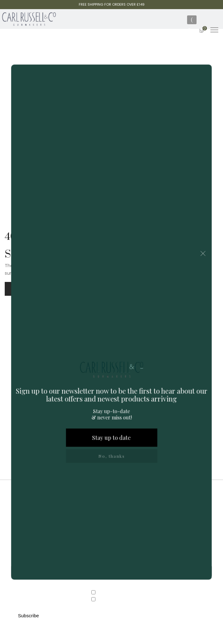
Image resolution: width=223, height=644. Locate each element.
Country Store (110, 593)
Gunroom (106, 600)
